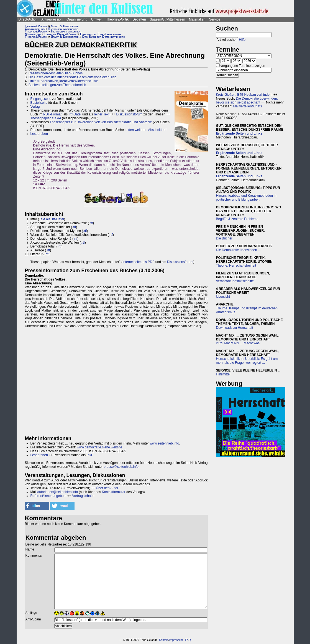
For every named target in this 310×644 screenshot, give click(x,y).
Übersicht (223, 297)
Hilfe (242, 40)
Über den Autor (107, 488)
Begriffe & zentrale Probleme (237, 219)
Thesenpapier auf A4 (46, 118)
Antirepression (52, 19)
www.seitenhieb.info (164, 443)
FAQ (188, 640)
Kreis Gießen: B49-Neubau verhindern (244, 95)
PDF (90, 455)
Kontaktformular (114, 492)
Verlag (35, 107)
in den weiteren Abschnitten (145, 130)
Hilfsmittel (223, 374)
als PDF (149, 262)
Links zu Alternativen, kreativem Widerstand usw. (63, 81)
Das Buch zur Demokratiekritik (104, 37)
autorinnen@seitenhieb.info (58, 492)
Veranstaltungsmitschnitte (235, 281)
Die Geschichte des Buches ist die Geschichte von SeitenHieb (72, 77)
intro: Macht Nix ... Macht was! (238, 343)
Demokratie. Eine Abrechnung (101, 34)
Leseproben (39, 134)
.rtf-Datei (75, 114)
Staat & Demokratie (65, 26)
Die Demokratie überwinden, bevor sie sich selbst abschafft (247, 100)
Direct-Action (28, 19)
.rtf (91, 223)
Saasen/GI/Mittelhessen (167, 19)
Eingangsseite (41, 99)
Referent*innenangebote (48, 496)
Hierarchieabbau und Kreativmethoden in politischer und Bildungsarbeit (246, 198)
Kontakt (164, 640)
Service (215, 19)
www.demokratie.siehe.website (99, 447)
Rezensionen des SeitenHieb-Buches (56, 73)
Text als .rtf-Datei (52, 219)
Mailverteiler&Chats (248, 106)
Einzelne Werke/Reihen (60, 34)
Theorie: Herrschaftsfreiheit (236, 266)
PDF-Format (52, 114)
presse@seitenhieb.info (121, 467)
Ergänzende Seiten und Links (239, 133)
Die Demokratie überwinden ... (238, 250)
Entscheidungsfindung (63, 29)
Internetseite (132, 262)
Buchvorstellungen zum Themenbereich (57, 85)
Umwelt (97, 19)
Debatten (139, 19)
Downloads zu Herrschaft (235, 328)
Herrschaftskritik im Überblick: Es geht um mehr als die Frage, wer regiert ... (247, 361)
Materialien (197, 19)
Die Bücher (224, 238)
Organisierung (77, 19)
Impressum (176, 640)
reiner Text (102, 114)
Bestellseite (39, 103)
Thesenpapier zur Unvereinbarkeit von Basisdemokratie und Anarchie (101, 122)
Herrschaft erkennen (66, 31)
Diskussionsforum (129, 114)
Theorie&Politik (117, 19)
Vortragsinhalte (83, 496)
